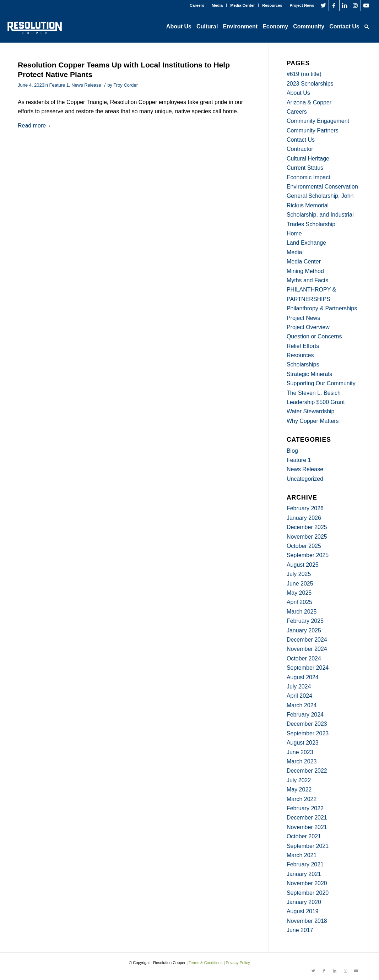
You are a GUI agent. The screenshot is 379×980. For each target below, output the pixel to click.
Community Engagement (318, 121)
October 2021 (304, 836)
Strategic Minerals (309, 374)
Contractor (300, 149)
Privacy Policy (238, 963)
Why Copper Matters (313, 421)
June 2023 (300, 752)
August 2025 (303, 565)
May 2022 (299, 790)
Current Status (305, 168)
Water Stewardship (311, 411)
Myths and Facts (307, 280)
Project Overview (308, 327)
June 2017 (300, 930)
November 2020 (307, 883)
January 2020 (304, 902)
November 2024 (307, 649)
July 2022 (299, 780)
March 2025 (302, 612)
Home (294, 233)
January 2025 (304, 630)
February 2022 (305, 808)
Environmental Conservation (322, 187)
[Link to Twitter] (323, 5)
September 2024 (308, 668)
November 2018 (307, 921)
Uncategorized (305, 479)
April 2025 (299, 602)
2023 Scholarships (310, 84)
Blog (292, 451)
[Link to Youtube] (366, 5)
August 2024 (303, 677)
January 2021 (304, 874)
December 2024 (307, 640)
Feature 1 (59, 85)
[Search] (367, 27)
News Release (86, 85)
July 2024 (299, 687)
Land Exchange (306, 243)
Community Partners (313, 130)
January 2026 (304, 518)
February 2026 (305, 508)
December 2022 (307, 771)
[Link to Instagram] (355, 5)
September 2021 (308, 846)
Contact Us (301, 140)
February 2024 (305, 715)
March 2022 (302, 799)
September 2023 (308, 733)
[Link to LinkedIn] (345, 5)
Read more (36, 126)
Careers (197, 5)
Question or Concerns (314, 336)
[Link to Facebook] (334, 5)
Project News (302, 5)
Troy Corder (126, 85)
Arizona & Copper (309, 102)
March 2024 (302, 705)
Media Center (242, 5)
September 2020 (308, 893)
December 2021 (307, 818)
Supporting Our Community (321, 383)
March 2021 (302, 855)
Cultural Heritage (308, 159)
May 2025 (299, 593)
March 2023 (302, 761)
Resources (272, 5)
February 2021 (305, 864)
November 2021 (307, 827)
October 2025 (304, 546)
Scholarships (303, 364)
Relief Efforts (303, 346)
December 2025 (307, 527)
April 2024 (299, 696)
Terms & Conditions (205, 963)
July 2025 (299, 574)
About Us (298, 93)
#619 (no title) (304, 74)
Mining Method (305, 271)
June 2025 (300, 584)
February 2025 (305, 621)
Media (217, 5)
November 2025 (307, 537)
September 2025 (308, 555)
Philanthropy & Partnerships (322, 308)
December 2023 (307, 724)
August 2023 (303, 743)
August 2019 (303, 911)
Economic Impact (308, 177)
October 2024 (304, 658)
